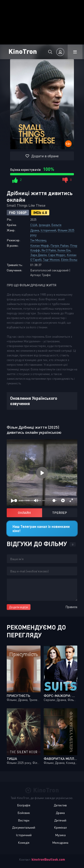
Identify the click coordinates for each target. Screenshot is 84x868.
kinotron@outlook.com (48, 859)
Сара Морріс (57, 255)
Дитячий (60, 820)
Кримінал (60, 827)
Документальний (24, 827)
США (34, 225)
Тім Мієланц (38, 240)
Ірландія (44, 225)
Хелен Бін (64, 250)
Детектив (60, 805)
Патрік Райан (59, 245)
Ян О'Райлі (49, 250)
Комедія (24, 843)
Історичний (48, 230)
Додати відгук (19, 607)
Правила (71, 607)
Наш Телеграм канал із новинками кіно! (41, 529)
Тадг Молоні (51, 259)
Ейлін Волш (69, 259)
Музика (60, 835)
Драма (35, 230)
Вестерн (24, 820)
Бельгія (56, 225)
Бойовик (24, 813)
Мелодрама (60, 843)
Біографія (24, 805)
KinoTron (23, 51)
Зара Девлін (39, 255)
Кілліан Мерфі (40, 245)
